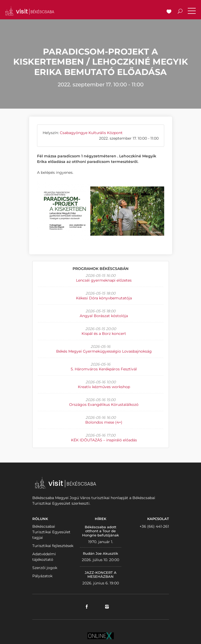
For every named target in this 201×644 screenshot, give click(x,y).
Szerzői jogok (45, 568)
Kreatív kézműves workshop (104, 387)
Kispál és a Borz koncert (104, 334)
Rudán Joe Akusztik (101, 553)
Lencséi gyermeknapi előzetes (104, 280)
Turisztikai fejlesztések (53, 546)
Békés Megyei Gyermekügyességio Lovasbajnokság (104, 351)
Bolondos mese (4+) (104, 422)
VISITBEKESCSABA (30, 11)
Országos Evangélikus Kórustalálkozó (104, 405)
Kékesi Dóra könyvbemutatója (104, 298)
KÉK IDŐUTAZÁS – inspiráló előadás (104, 440)
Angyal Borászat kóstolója (104, 316)
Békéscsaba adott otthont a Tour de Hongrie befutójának (101, 531)
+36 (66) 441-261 (154, 526)
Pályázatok (42, 576)
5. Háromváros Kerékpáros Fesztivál (104, 369)
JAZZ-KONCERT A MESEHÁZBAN (101, 575)
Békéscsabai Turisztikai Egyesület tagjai (51, 532)
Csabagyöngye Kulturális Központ (91, 133)
